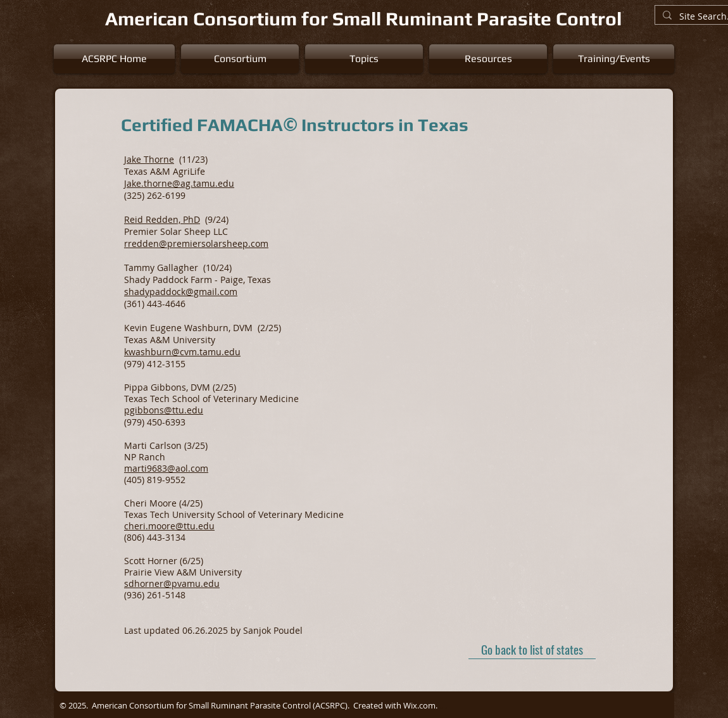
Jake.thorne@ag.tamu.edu (179, 183)
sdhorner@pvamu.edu (172, 583)
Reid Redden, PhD (162, 219)
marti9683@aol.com (166, 468)
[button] (240, 59)
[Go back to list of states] (532, 650)
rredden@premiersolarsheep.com (196, 243)
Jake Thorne (149, 159)
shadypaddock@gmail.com (181, 292)
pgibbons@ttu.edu (164, 410)
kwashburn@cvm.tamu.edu (182, 352)
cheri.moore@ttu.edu (169, 526)
